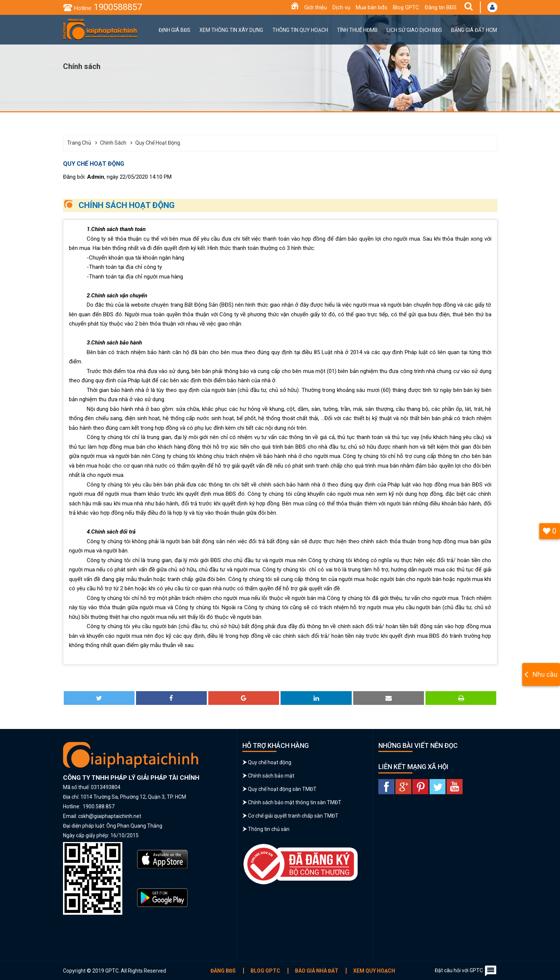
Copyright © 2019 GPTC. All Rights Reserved (115, 971)
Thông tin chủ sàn (269, 829)
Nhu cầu (545, 674)
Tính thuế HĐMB (357, 30)
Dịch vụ (341, 7)
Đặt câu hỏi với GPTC (466, 971)
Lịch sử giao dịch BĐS (414, 30)
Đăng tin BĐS (441, 7)
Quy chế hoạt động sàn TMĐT (282, 789)
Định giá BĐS (175, 30)
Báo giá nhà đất (317, 971)
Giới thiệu (316, 7)
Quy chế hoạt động (158, 143)
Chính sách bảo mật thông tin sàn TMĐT (295, 802)
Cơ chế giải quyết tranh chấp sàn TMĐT (293, 816)
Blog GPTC (406, 7)
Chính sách (113, 143)
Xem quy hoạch (374, 971)
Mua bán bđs (372, 7)
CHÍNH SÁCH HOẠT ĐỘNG (127, 205)
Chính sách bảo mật (271, 776)
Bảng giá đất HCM (474, 30)
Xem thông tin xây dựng (231, 30)
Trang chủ (79, 143)
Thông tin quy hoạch (300, 30)
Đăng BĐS (223, 971)
